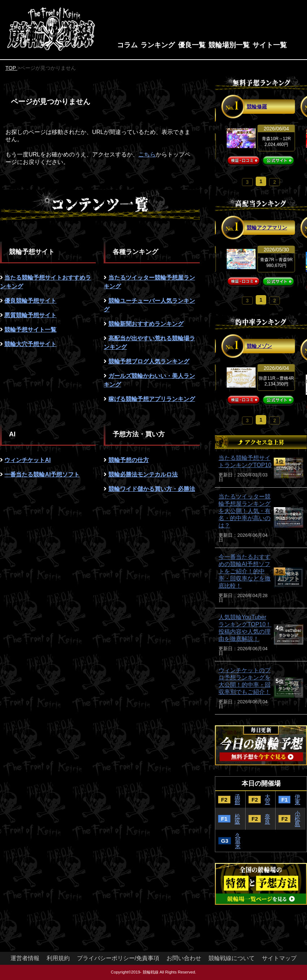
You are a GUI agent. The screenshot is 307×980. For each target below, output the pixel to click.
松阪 (237, 819)
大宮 (267, 799)
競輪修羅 (257, 107)
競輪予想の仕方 (129, 460)
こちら (147, 154)
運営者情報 (25, 958)
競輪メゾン (259, 346)
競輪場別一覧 (229, 45)
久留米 (238, 841)
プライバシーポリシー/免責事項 (118, 958)
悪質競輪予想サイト (30, 315)
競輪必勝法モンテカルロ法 (143, 474)
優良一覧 (192, 45)
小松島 (297, 819)
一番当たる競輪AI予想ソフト (42, 474)
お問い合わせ (184, 958)
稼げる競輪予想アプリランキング (152, 399)
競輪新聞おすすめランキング (146, 324)
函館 (237, 799)
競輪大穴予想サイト (30, 344)
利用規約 (58, 958)
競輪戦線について (232, 958)
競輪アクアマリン (267, 228)
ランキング (158, 45)
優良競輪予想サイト (30, 301)
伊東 (297, 799)
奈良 (267, 819)
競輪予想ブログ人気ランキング (149, 361)
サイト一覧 (270, 45)
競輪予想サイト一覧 (30, 330)
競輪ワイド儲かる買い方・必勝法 (152, 489)
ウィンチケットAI (27, 460)
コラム (127, 45)
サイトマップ (279, 958)
